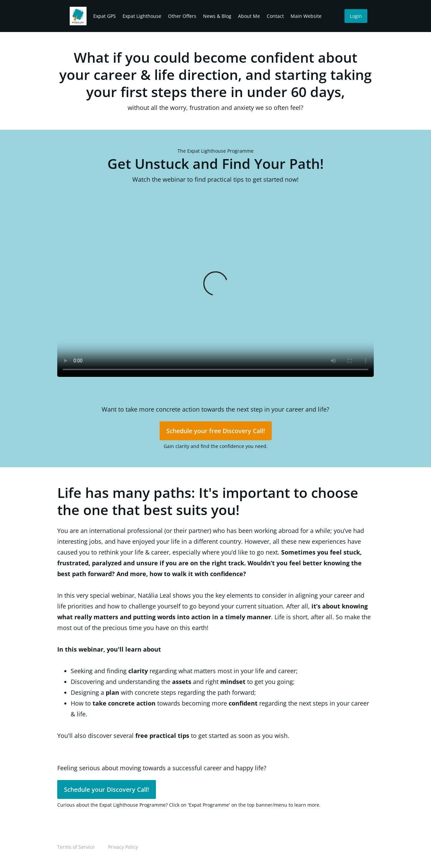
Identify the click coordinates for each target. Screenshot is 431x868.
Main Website (306, 16)
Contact (275, 16)
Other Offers (182, 16)
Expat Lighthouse (142, 16)
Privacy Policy (123, 847)
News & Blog (217, 16)
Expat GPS (105, 16)
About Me (249, 16)
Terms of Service (76, 847)
